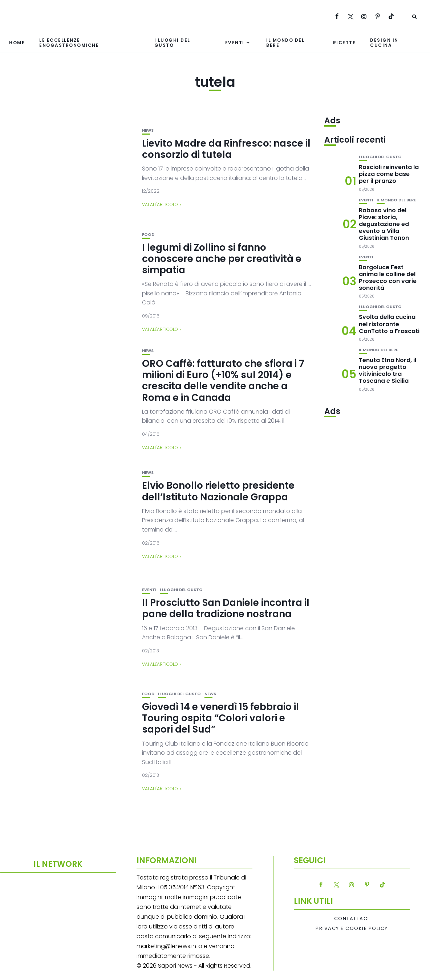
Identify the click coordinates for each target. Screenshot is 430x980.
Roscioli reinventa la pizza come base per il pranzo (389, 174)
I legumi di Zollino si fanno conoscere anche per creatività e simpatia (222, 259)
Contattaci (352, 919)
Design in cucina (384, 42)
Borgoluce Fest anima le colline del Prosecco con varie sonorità (388, 278)
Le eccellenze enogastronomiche (69, 42)
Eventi (235, 43)
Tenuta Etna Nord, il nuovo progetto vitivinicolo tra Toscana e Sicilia (388, 371)
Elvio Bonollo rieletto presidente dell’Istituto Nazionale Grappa (218, 491)
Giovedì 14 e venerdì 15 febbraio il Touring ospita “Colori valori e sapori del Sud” (220, 718)
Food (148, 235)
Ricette (344, 43)
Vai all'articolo (160, 204)
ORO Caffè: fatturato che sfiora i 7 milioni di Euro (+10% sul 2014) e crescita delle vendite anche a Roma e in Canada (223, 381)
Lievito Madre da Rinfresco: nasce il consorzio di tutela (226, 149)
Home (17, 43)
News (148, 130)
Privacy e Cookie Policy (352, 928)
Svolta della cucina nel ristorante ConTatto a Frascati (389, 324)
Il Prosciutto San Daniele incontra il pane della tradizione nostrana (226, 608)
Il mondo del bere (285, 42)
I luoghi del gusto (172, 42)
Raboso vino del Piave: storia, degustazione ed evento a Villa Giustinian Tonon (384, 224)
